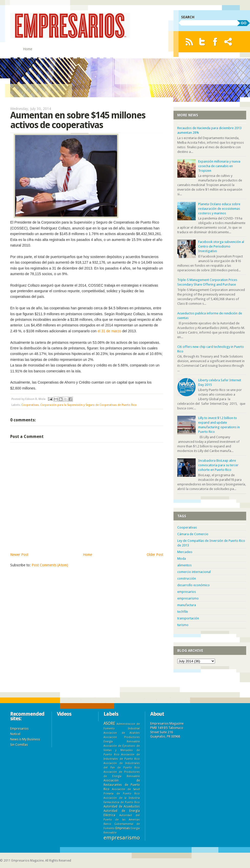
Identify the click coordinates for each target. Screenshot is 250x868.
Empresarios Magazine (28, 861)
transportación (188, 618)
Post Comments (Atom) (50, 565)
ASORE (109, 723)
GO (244, 23)
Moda (182, 559)
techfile (183, 612)
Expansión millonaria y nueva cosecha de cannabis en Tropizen (219, 166)
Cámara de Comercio (193, 534)
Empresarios (19, 729)
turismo (183, 625)
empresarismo (188, 598)
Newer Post (19, 555)
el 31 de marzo (109, 331)
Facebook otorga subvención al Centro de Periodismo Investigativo (221, 246)
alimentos (184, 565)
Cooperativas (30, 405)
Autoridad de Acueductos (122, 806)
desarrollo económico (193, 585)
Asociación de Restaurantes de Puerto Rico (122, 785)
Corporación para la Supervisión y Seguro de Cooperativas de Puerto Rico (89, 405)
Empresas (123, 828)
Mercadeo (185, 552)
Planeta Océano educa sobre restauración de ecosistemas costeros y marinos (219, 209)
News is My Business (25, 739)
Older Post (155, 555)
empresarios (187, 592)
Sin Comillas (19, 745)
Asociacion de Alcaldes (122, 733)
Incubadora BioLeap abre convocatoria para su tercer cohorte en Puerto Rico (218, 465)
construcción (187, 578)
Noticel (15, 734)
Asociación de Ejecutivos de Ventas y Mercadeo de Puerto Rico (122, 750)
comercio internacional (194, 572)
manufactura (187, 605)
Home (28, 49)
